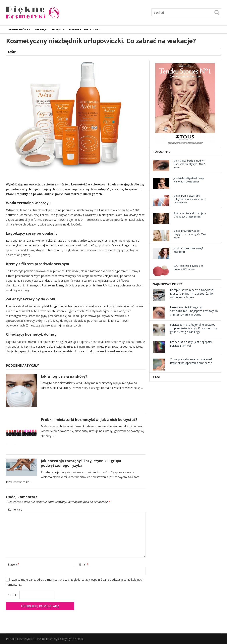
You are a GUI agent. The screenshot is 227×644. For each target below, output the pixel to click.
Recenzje (41, 29)
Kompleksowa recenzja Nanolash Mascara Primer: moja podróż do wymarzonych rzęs (192, 294)
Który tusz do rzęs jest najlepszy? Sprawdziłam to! (192, 344)
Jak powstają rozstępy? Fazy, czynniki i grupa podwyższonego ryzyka (81, 463)
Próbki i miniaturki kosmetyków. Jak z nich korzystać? (89, 420)
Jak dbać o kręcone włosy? (188, 248)
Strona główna (19, 29)
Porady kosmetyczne (84, 29)
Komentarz (15, 509)
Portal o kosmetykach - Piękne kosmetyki (33, 639)
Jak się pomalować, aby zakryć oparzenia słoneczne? (190, 197)
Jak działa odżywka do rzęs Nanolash (189, 180)
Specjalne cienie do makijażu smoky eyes (190, 215)
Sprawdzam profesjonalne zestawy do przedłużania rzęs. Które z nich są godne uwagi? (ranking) (194, 328)
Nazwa (14, 564)
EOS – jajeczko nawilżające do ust (188, 268)
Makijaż (57, 29)
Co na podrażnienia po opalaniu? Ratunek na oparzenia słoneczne (191, 361)
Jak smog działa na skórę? (65, 376)
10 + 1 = (14, 595)
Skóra (12, 52)
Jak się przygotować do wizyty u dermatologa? (187, 232)
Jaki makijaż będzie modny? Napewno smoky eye (189, 162)
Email (84, 564)
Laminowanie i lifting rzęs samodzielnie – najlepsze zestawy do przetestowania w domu (194, 311)
